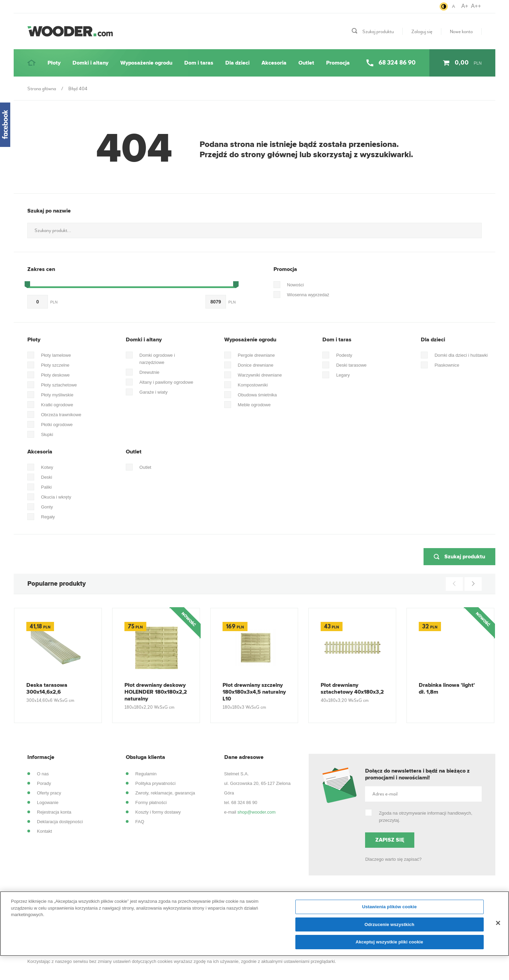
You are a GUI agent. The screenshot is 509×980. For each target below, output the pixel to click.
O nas (43, 774)
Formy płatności (151, 802)
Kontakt (44, 831)
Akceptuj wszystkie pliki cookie (389, 946)
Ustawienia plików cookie (389, 910)
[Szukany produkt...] (254, 230)
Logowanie (48, 802)
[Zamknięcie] (498, 926)
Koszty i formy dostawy (158, 812)
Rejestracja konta (54, 812)
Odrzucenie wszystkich (389, 928)
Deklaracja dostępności (60, 822)
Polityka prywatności (156, 783)
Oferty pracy (49, 793)
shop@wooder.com (257, 812)
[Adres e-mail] (423, 794)
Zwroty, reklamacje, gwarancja (165, 793)
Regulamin (146, 774)
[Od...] (38, 302)
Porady (44, 783)
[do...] (216, 302)
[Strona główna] (31, 63)
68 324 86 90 (244, 802)
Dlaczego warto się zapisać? (393, 859)
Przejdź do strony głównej (249, 155)
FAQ (140, 822)
